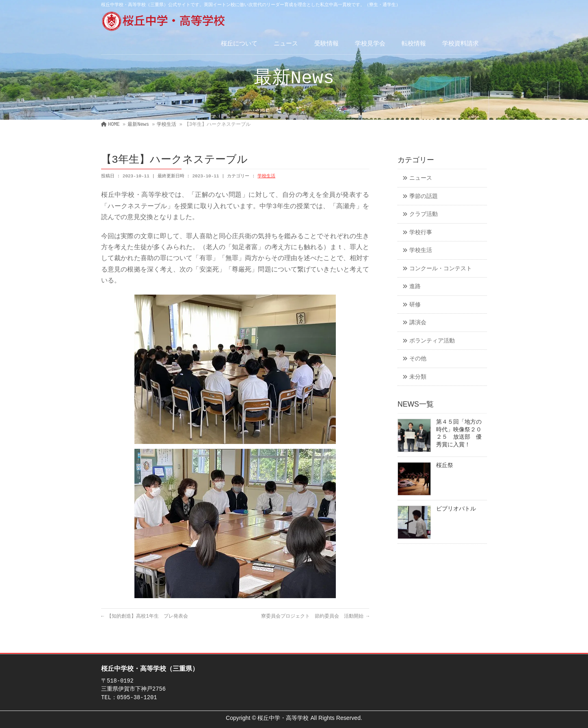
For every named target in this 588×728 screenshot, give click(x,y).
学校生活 (266, 176)
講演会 (418, 323)
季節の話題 (424, 197)
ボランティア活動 (432, 341)
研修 (415, 305)
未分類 (418, 377)
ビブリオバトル (456, 509)
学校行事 (421, 233)
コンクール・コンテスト (441, 269)
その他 (418, 359)
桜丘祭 (445, 466)
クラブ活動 (424, 214)
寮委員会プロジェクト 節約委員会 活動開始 (315, 616)
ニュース (421, 178)
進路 (415, 287)
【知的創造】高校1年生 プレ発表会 (145, 616)
